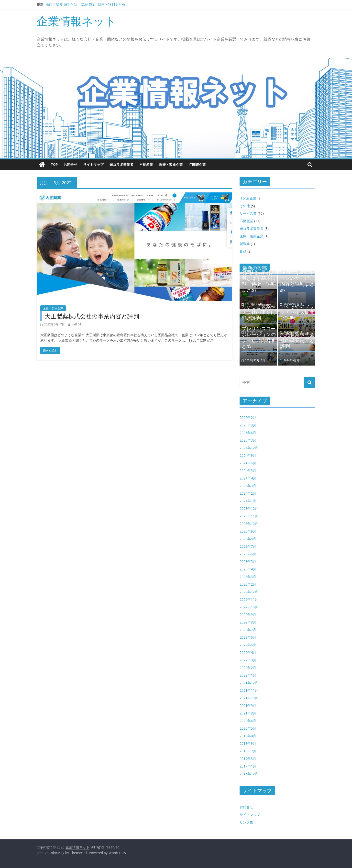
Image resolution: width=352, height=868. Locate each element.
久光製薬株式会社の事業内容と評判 (297, 340)
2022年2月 (248, 668)
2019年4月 (248, 736)
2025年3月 (248, 440)
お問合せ (70, 164)
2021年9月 (248, 706)
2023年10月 (249, 524)
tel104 (77, 324)
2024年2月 (248, 493)
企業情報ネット (76, 21)
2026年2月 (248, 417)
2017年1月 (248, 766)
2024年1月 (248, 501)
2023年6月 (248, 554)
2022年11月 (249, 599)
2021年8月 (248, 713)
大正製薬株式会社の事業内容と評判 (92, 316)
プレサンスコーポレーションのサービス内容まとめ (259, 337)
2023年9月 (248, 531)
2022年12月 (249, 592)
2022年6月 (248, 637)
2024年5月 (248, 471)
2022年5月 (248, 645)
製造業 (245, 243)
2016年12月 (249, 774)
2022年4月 (248, 652)
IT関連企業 (197, 164)
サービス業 (248, 213)
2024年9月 (248, 455)
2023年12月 (249, 508)
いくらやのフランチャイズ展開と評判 (297, 312)
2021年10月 (249, 698)
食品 (243, 251)
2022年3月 (248, 660)
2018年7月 (248, 751)
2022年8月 (248, 622)
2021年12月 (249, 683)
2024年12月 (249, 448)
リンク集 (246, 822)
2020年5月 (248, 728)
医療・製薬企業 (171, 164)
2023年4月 (248, 569)
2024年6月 (248, 463)
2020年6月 (248, 721)
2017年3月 (248, 759)
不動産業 (146, 164)
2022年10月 (249, 607)
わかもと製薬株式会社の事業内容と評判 (259, 312)
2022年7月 (248, 630)
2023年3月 (248, 577)
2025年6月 (248, 433)
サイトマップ (93, 164)
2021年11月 (249, 690)
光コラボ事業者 (121, 164)
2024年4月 (248, 478)
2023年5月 (248, 562)
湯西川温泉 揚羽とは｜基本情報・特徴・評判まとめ (85, 5)
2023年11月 (249, 516)
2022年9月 (248, 615)
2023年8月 (248, 539)
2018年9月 (248, 743)
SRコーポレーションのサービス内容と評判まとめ (298, 281)
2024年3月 (248, 486)
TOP (54, 164)
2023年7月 (248, 546)
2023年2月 (248, 584)
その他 (245, 206)
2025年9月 (248, 425)
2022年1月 (248, 675)
